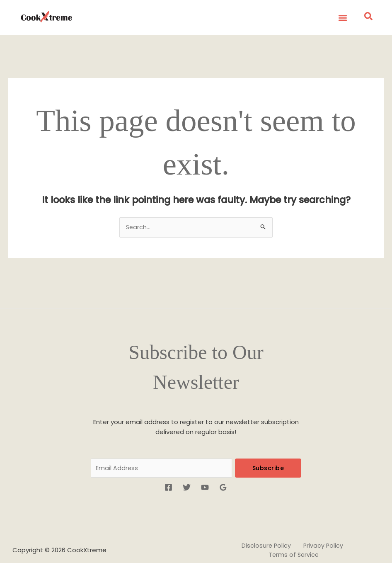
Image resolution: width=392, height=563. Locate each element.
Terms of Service (345, 534)
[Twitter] (187, 471)
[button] (341, 18)
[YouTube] (205, 471)
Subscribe (268, 451)
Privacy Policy (292, 534)
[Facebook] (168, 471)
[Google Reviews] (223, 471)
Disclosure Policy (241, 534)
